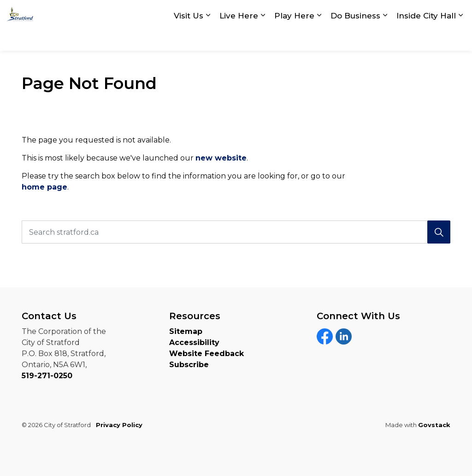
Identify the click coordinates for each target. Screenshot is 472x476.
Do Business (355, 38)
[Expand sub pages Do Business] (385, 38)
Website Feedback (206, 354)
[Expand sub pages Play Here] (319, 38)
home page (44, 187)
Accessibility (194, 342)
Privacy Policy (119, 425)
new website (221, 158)
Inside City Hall (426, 38)
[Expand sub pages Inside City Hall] (460, 38)
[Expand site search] (456, 13)
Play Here (294, 38)
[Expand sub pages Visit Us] (208, 38)
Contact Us (340, 13)
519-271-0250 (47, 376)
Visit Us (189, 38)
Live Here (239, 38)
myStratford (406, 13)
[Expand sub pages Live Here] (263, 38)
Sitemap (186, 331)
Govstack (434, 425)
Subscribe (189, 365)
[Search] (439, 232)
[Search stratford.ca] (236, 232)
